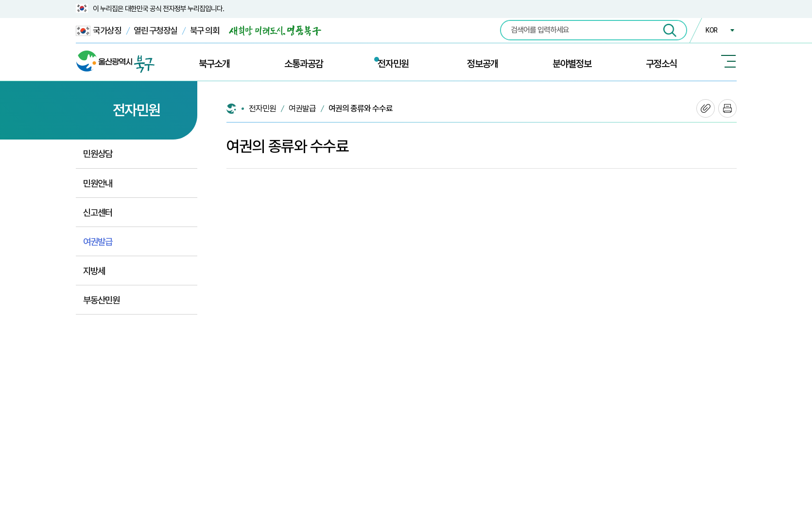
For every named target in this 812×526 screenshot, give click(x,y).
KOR (711, 30)
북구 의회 (205, 30)
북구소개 (214, 64)
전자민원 (393, 64)
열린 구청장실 (155, 30)
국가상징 (99, 31)
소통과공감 (304, 64)
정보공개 (483, 64)
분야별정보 (572, 64)
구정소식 (661, 64)
